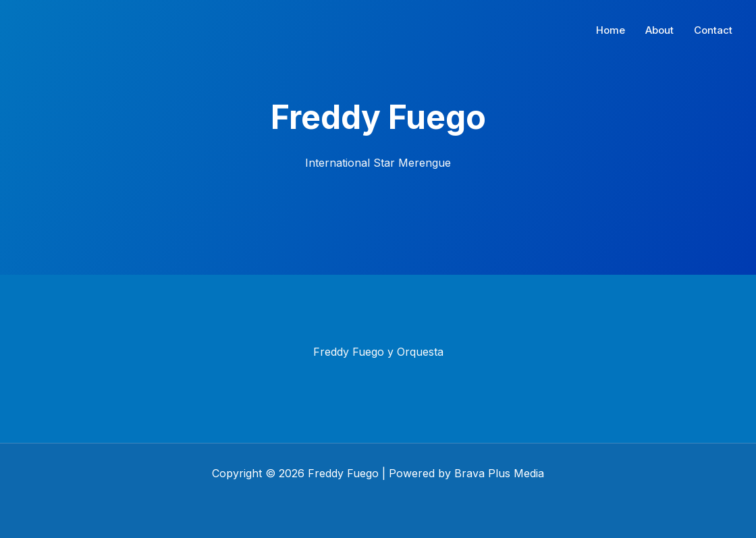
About (659, 30)
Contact (713, 30)
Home (611, 30)
